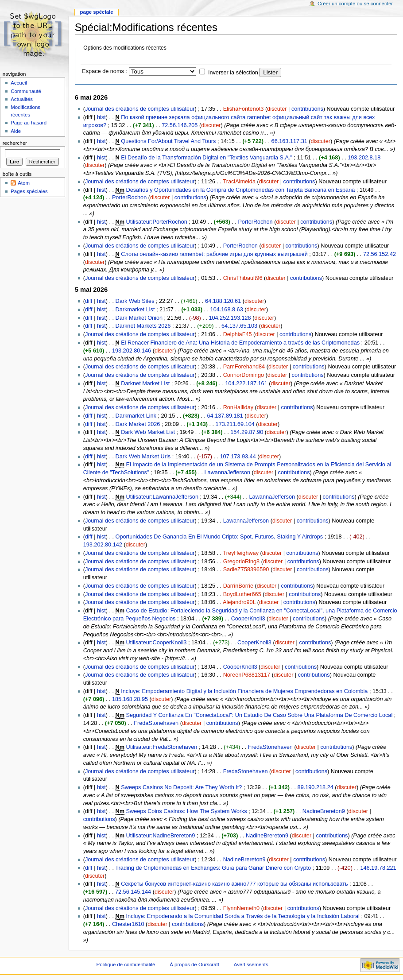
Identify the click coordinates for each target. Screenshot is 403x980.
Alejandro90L (239, 602)
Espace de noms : (105, 71)
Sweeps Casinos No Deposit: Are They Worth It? (181, 787)
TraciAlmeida (239, 182)
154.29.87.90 (247, 432)
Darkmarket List (135, 310)
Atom (24, 183)
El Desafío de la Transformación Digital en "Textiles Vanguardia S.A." (207, 158)
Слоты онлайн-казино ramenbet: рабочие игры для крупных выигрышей (214, 254)
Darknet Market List (145, 383)
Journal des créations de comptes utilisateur (140, 109)
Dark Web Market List (148, 432)
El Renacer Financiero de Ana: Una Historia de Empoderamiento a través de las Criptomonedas (240, 343)
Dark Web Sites (135, 301)
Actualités (22, 99)
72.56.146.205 (180, 125)
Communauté (26, 91)
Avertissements (251, 965)
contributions (307, 109)
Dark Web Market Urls (143, 457)
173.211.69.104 (235, 424)
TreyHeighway (241, 553)
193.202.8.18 (364, 158)
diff (89, 301)
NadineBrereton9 (324, 811)
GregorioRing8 (242, 562)
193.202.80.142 (103, 545)
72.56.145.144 (133, 892)
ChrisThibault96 (243, 278)
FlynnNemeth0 (242, 908)
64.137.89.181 (225, 416)
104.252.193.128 (230, 318)
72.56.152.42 (380, 254)
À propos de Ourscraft (194, 965)
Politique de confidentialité (126, 965)
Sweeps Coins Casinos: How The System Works (187, 811)
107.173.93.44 (238, 457)
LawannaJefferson (227, 473)
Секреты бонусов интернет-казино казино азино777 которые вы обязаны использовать (234, 884)
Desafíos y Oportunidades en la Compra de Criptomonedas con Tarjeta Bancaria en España (241, 190)
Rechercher (15, 143)
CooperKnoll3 (248, 619)
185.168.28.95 (130, 699)
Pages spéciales (29, 191)
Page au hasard (29, 123)
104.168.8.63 (227, 310)
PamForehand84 (244, 367)
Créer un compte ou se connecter (355, 4)
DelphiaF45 (238, 334)
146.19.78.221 (378, 868)
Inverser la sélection (233, 73)
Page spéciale (96, 12)
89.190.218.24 (316, 787)
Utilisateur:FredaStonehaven (162, 747)
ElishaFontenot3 (244, 109)
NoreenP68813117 (247, 675)
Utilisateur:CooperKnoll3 (157, 643)
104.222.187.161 (246, 383)
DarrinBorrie (238, 586)
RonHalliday (238, 407)
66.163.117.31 (289, 141)
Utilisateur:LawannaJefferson (162, 497)
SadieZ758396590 (246, 569)
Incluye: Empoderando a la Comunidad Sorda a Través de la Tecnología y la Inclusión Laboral (243, 916)
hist (101, 117)
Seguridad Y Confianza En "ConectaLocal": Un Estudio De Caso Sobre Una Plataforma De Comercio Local (260, 715)
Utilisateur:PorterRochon (157, 222)
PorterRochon (129, 198)
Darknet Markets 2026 (143, 326)
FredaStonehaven (156, 723)
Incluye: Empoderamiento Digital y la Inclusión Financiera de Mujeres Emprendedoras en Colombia (244, 691)
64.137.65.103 (239, 326)
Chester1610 (128, 924)
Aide (16, 131)
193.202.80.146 (132, 351)
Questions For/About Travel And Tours (168, 141)
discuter (277, 109)
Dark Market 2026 (138, 424)
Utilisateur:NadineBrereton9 (161, 836)
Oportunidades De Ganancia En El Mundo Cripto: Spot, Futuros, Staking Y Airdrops (219, 537)
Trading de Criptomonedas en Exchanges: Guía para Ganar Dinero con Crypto (213, 868)
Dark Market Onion (139, 318)
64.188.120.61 (223, 301)
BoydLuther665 (242, 594)
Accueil (19, 83)
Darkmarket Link (136, 416)
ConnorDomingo (244, 375)
